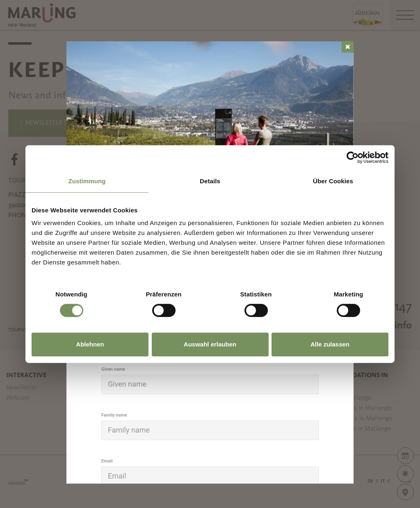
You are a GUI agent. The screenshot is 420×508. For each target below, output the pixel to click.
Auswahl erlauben (210, 344)
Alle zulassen (330, 344)
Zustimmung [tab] (87, 181)
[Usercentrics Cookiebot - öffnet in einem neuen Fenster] (353, 157)
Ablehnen (90, 344)
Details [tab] (210, 181)
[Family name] (210, 430)
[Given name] (210, 384)
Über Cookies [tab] (333, 181)
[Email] (210, 476)
